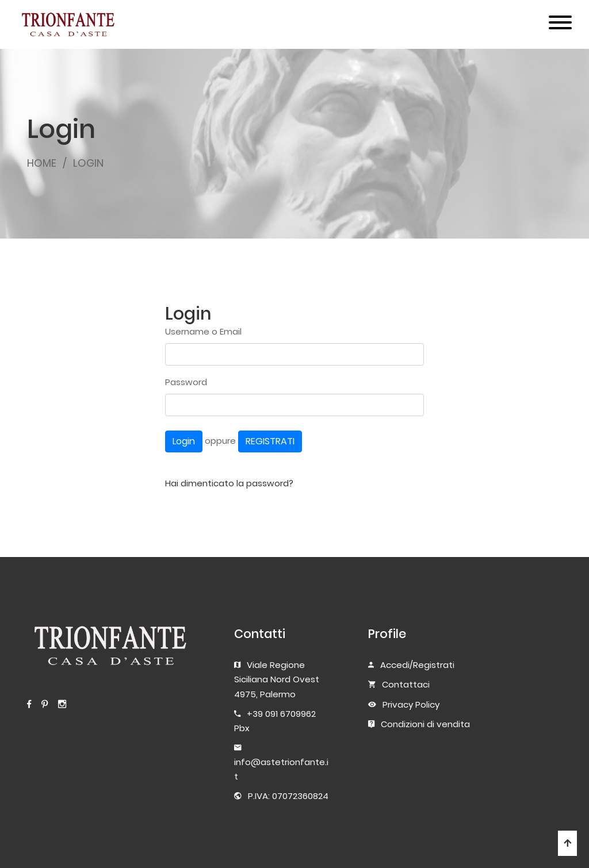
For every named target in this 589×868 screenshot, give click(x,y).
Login (184, 441)
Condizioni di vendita (425, 724)
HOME (42, 163)
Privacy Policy (411, 704)
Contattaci (406, 684)
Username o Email (203, 331)
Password (186, 382)
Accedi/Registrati (417, 665)
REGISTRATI (270, 441)
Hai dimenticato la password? (229, 483)
